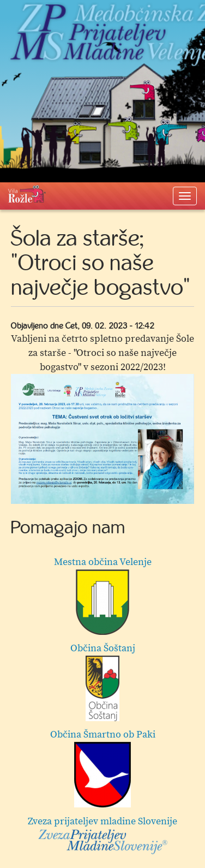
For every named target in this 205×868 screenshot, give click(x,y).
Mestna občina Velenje (103, 595)
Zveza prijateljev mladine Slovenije (102, 835)
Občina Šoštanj (103, 682)
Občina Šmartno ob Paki (103, 768)
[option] (102, 439)
